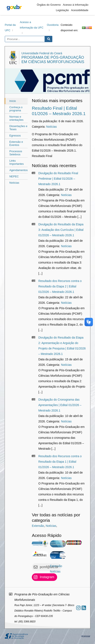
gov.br (14, 8)
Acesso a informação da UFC (32, 25)
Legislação (62, 10)
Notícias (14, 183)
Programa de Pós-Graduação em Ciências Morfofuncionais (53, 60)
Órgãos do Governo (49, 5)
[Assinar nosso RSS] (84, 608)
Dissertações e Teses (18, 128)
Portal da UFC (10, 28)
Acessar (86, 636)
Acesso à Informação (76, 5)
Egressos (15, 136)
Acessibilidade (80, 10)
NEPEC (14, 176)
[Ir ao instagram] (78, 608)
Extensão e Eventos (16, 143)
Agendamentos (19, 170)
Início (13, 101)
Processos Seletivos (16, 153)
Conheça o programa (16, 109)
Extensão (38, 526)
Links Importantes (17, 162)
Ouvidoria (53, 25)
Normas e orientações (16, 118)
